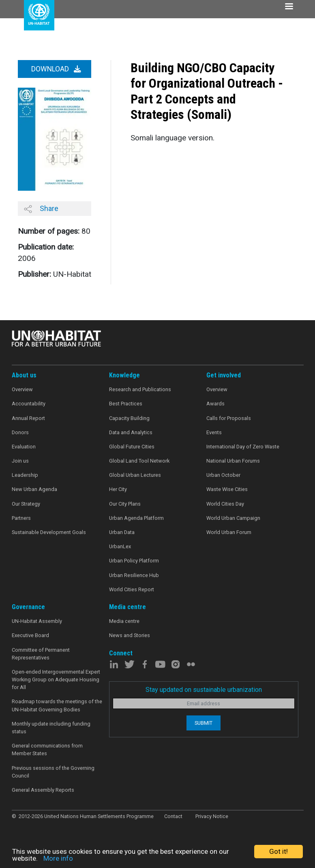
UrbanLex (120, 546)
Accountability (29, 404)
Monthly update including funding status (51, 728)
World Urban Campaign (233, 518)
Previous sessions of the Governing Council (53, 772)
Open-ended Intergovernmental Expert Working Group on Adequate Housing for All (56, 680)
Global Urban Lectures (135, 475)
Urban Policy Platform (134, 561)
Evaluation (24, 447)
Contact (173, 816)
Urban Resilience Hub (134, 575)
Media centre (124, 621)
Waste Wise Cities (227, 489)
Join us (20, 461)
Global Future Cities (132, 447)
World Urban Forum (229, 532)
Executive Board (30, 635)
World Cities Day (225, 504)
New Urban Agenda (34, 489)
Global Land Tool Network (139, 461)
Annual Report (28, 418)
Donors (20, 432)
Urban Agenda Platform (136, 518)
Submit (204, 723)
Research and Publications (140, 389)
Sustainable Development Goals (49, 532)
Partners (21, 518)
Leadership (25, 475)
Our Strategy (26, 504)
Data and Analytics (131, 432)
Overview (22, 389)
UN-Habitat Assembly (37, 621)
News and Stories (130, 635)
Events (214, 432)
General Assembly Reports (43, 790)
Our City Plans (125, 504)
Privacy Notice (212, 816)
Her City (118, 489)
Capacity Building (129, 418)
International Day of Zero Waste (243, 447)
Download (56, 69)
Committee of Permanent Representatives (41, 654)
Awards (215, 404)
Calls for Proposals (229, 418)
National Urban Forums (233, 461)
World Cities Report (132, 589)
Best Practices (126, 404)
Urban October (223, 475)
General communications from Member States (47, 750)
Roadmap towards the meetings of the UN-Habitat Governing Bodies (57, 705)
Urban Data (122, 532)
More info (58, 858)
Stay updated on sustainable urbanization (204, 690)
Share (41, 209)
